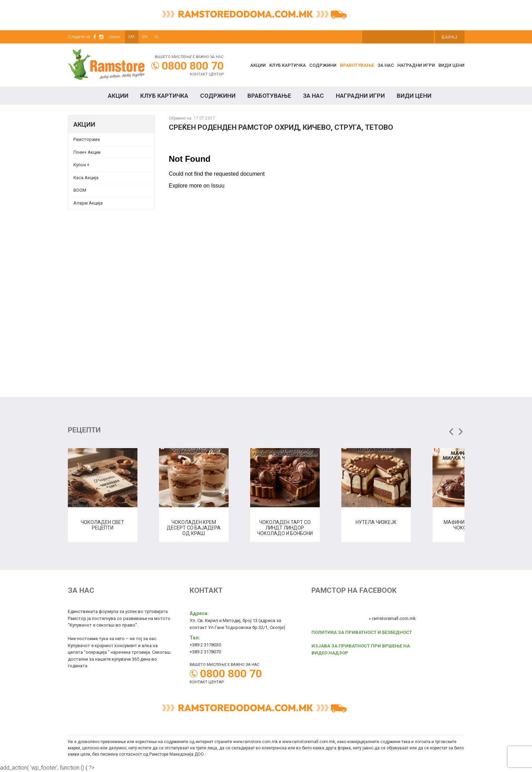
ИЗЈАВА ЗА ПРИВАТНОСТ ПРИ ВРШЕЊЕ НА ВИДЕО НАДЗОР (361, 649)
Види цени (451, 65)
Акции (258, 65)
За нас (386, 65)
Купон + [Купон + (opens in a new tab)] (81, 165)
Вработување (357, 65)
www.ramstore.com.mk (255, 742)
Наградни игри (416, 65)
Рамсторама (87, 139)
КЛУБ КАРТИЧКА (288, 65)
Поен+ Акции (87, 152)
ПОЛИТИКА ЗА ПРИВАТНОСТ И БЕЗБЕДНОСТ (362, 632)
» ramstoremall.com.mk (392, 618)
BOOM (80, 190)
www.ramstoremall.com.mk (309, 742)
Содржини (323, 65)
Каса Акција (86, 178)
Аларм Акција (88, 203)
